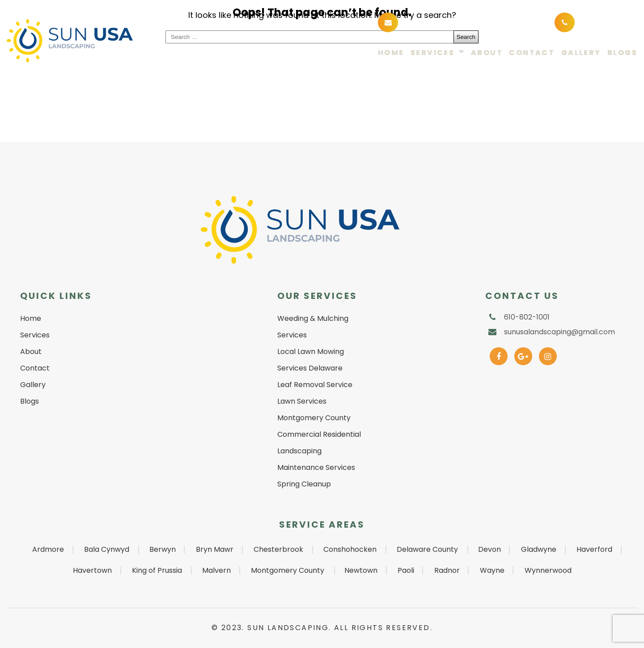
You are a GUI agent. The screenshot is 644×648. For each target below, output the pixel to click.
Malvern (216, 570)
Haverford (594, 549)
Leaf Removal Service (315, 385)
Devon (489, 549)
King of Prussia (157, 570)
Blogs (622, 53)
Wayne (492, 570)
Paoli (406, 570)
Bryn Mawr (215, 549)
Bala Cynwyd (107, 549)
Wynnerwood (548, 570)
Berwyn (163, 549)
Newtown (361, 570)
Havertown (92, 570)
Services (432, 53)
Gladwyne (539, 549)
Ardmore (48, 549)
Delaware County (427, 549)
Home (391, 53)
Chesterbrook (278, 549)
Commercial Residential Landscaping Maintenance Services (319, 451)
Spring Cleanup (304, 484)
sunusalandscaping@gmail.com (467, 22)
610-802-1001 (604, 22)
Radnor (447, 570)
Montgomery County (288, 570)
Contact (532, 53)
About (487, 53)
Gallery (581, 53)
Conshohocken (350, 549)
